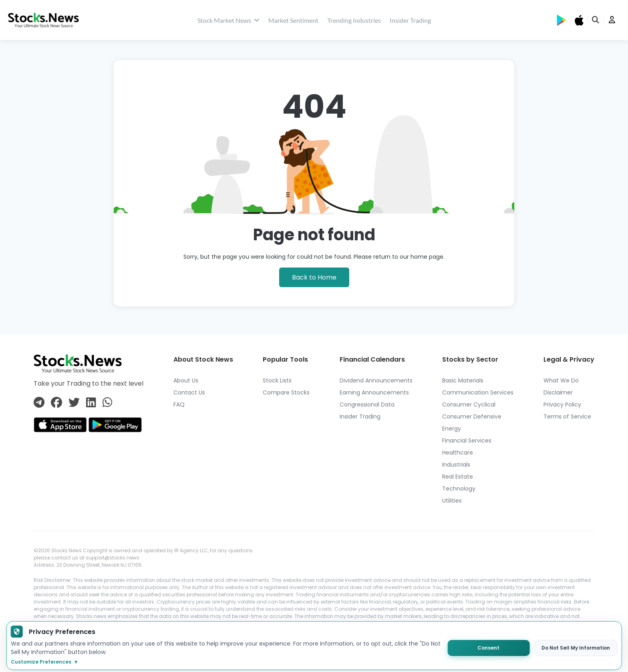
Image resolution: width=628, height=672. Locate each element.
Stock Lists (277, 380)
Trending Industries (354, 20)
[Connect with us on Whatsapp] (108, 403)
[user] (612, 20)
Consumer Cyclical (469, 404)
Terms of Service (567, 416)
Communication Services (478, 392)
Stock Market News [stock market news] (228, 20)
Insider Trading (410, 20)
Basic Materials (463, 380)
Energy (452, 429)
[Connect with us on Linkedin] (91, 403)
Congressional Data (367, 404)
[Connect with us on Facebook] (56, 403)
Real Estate (458, 477)
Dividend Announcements (376, 380)
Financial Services (467, 441)
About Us (186, 380)
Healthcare (458, 453)
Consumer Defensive (472, 416)
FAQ (179, 404)
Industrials (456, 465)
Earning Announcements (374, 392)
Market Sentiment (293, 20)
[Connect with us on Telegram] (39, 403)
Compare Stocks (286, 392)
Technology (459, 489)
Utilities (452, 501)
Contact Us (189, 392)
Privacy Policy (562, 404)
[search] (596, 20)
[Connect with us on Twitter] (74, 403)
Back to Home (314, 277)
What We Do (561, 380)
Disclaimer (558, 392)
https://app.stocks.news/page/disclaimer (89, 652)
